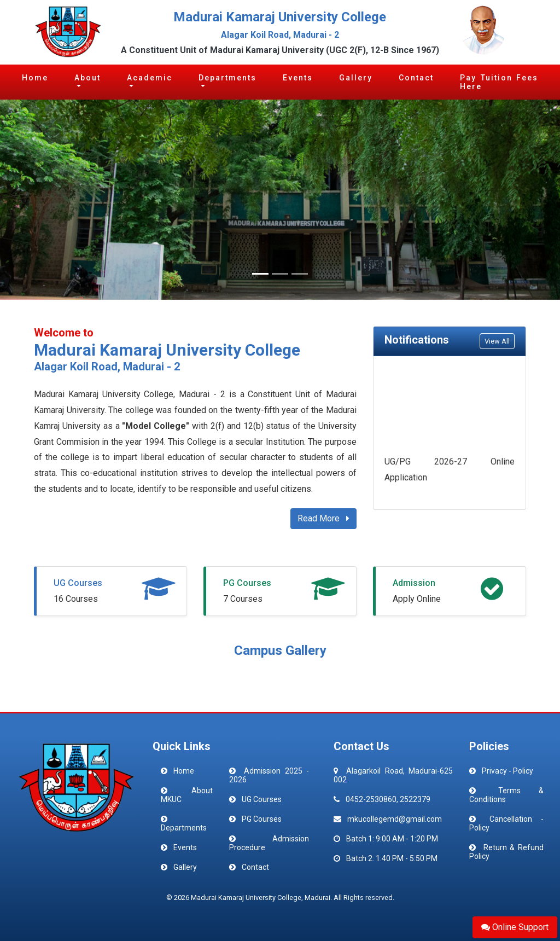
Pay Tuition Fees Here (499, 82)
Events (298, 78)
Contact (416, 78)
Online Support (515, 927)
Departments (227, 78)
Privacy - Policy (507, 771)
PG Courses (247, 583)
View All (497, 341)
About (87, 78)
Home (35, 78)
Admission (414, 583)
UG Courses (78, 583)
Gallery (356, 78)
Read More (323, 518)
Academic (150, 78)
